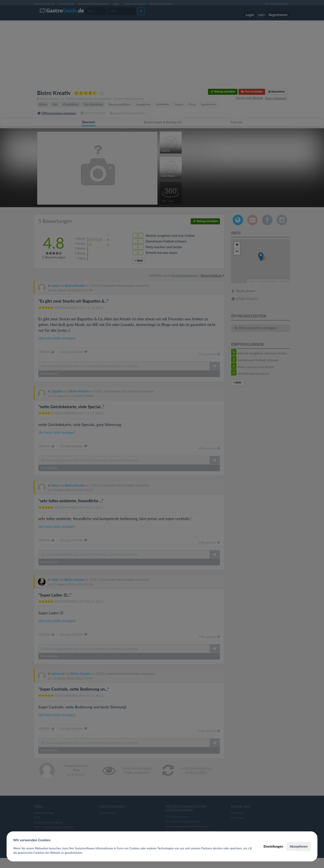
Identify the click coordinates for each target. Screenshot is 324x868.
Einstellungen (273, 846)
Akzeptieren (299, 846)
